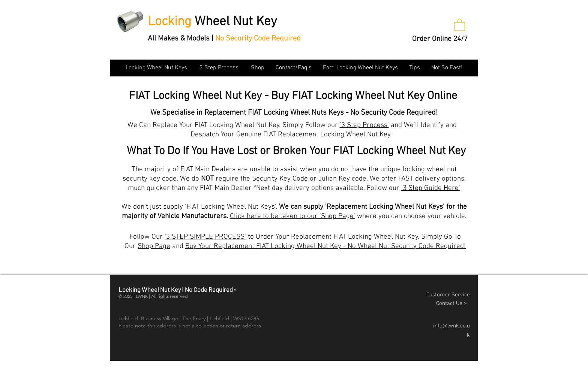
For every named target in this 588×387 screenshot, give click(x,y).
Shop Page (154, 246)
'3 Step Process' (364, 125)
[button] (460, 25)
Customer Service (448, 295)
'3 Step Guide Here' (431, 188)
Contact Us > (453, 303)
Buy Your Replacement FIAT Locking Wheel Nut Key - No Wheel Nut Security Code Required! (325, 246)
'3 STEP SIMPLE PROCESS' (205, 237)
